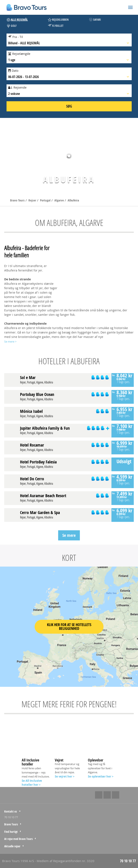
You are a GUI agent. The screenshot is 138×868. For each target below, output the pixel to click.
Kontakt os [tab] (11, 811)
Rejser (33, 200)
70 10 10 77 (11, 817)
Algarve (60, 200)
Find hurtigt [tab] (11, 832)
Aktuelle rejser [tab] (12, 846)
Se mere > (10, 342)
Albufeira (73, 200)
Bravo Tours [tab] (11, 824)
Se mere (69, 535)
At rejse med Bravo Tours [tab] (18, 839)
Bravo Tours (18, 200)
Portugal (46, 200)
